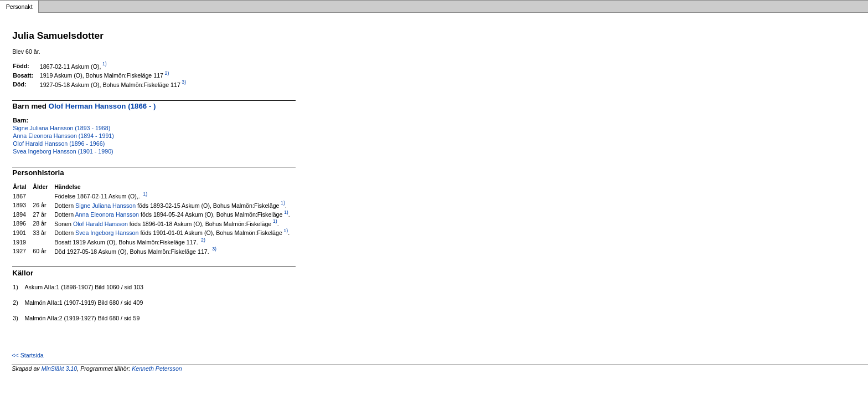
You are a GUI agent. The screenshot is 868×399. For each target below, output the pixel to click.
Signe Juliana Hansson (105, 205)
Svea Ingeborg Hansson (107, 233)
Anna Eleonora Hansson (107, 214)
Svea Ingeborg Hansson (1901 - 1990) (63, 151)
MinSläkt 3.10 (60, 369)
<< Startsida (27, 355)
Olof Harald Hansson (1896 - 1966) (59, 144)
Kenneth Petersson (157, 369)
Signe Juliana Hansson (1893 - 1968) (61, 128)
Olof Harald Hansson (100, 223)
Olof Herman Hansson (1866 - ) (102, 106)
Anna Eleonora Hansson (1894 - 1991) (63, 136)
